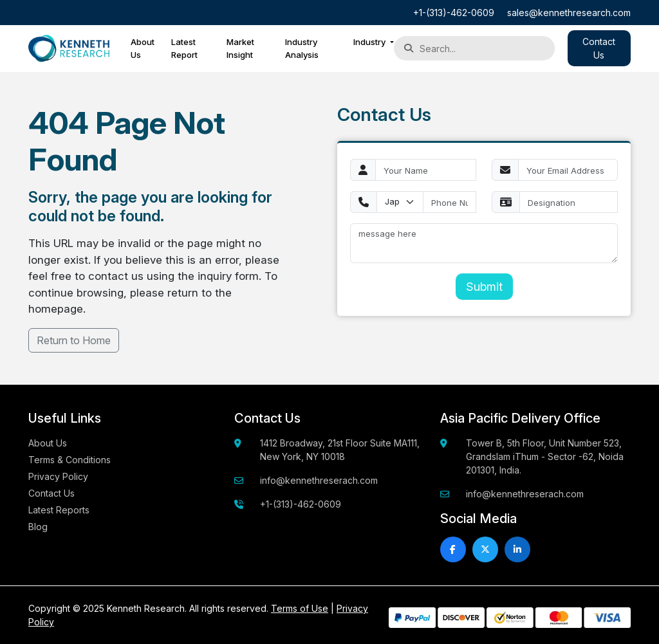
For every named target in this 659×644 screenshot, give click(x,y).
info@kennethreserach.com (319, 480)
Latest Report (184, 48)
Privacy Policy (58, 476)
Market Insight (240, 48)
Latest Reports (59, 510)
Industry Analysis (302, 48)
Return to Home (74, 340)
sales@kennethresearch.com (569, 13)
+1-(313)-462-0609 (454, 13)
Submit (484, 287)
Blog (38, 527)
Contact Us (51, 493)
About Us (143, 48)
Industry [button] (370, 42)
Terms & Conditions (70, 460)
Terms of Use (300, 608)
